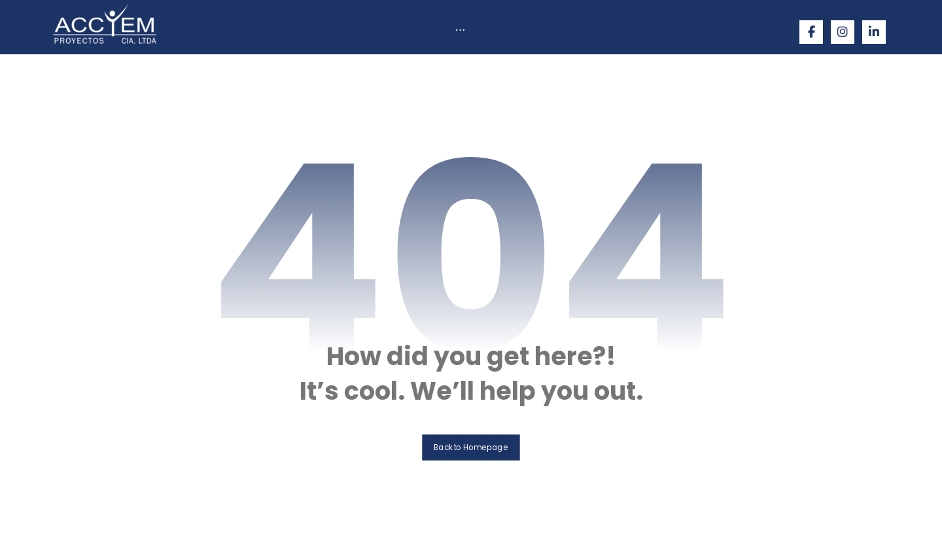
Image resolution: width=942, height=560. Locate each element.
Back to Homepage (471, 446)
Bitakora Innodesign (629, 538)
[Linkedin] (874, 32)
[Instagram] (843, 32)
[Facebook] (811, 32)
